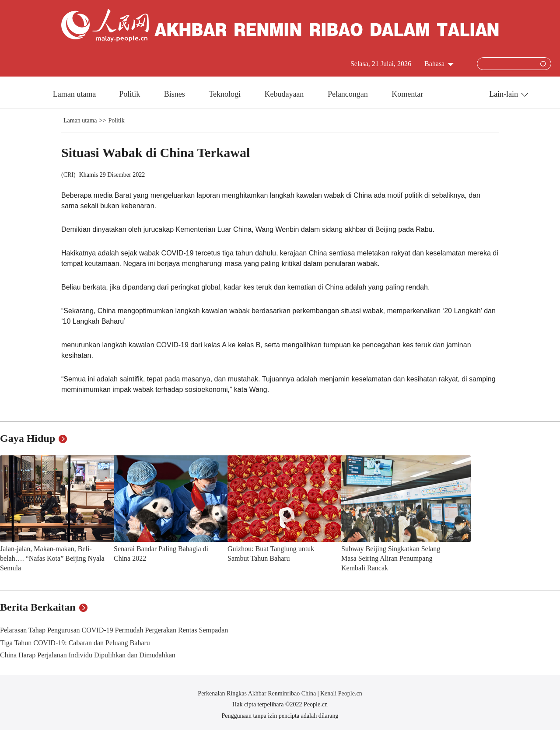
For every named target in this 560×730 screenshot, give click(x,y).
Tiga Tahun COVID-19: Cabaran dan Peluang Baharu (75, 643)
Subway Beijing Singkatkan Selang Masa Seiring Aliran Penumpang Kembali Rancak (391, 558)
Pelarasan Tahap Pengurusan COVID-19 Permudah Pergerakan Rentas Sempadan (114, 630)
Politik (131, 94)
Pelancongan (349, 94)
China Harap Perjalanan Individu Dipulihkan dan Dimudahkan (88, 655)
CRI (68, 175)
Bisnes (176, 94)
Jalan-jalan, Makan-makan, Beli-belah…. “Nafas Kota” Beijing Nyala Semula (52, 558)
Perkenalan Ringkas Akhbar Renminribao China (257, 693)
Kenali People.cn (341, 693)
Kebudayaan (285, 94)
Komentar (407, 94)
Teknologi (226, 94)
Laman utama (74, 94)
